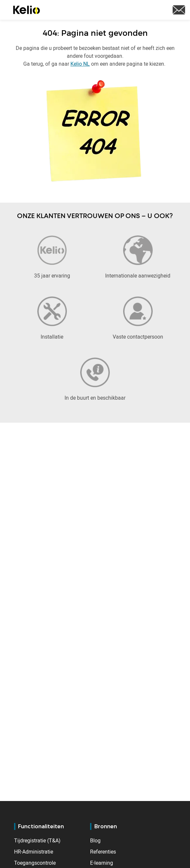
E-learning (102, 863)
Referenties (103, 852)
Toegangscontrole (35, 863)
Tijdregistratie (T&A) (37, 840)
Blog (95, 840)
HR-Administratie (34, 852)
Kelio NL (80, 64)
